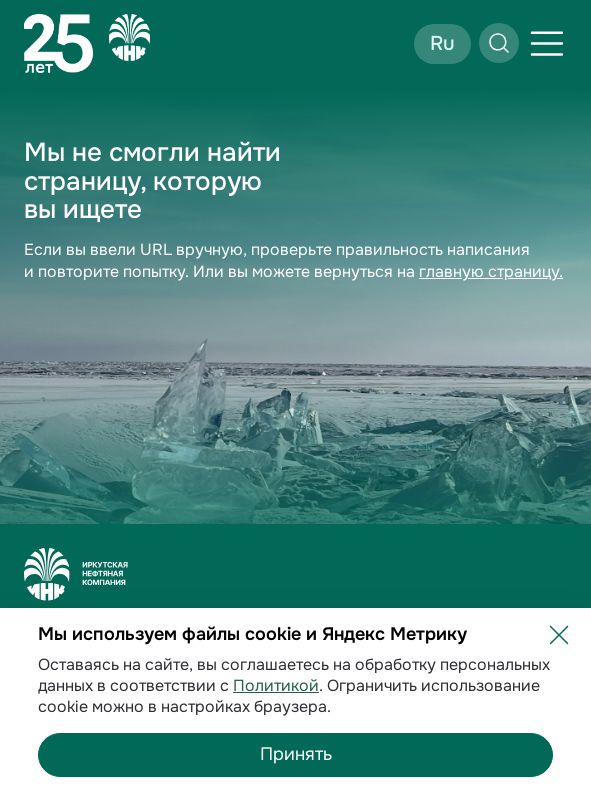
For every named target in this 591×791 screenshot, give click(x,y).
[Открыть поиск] (499, 43)
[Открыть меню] (547, 44)
